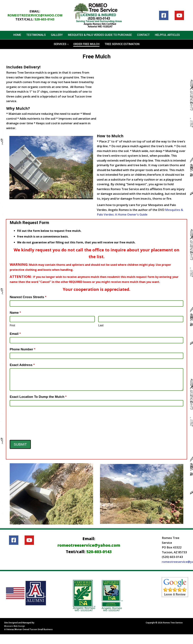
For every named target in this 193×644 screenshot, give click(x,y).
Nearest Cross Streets (28, 297)
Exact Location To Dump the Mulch (38, 397)
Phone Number (23, 349)
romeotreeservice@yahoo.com (35, 15)
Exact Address (22, 365)
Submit (20, 444)
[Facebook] (164, 15)
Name (15, 313)
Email (15, 334)
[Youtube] (179, 15)
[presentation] (24, 422)
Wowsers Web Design (15, 626)
